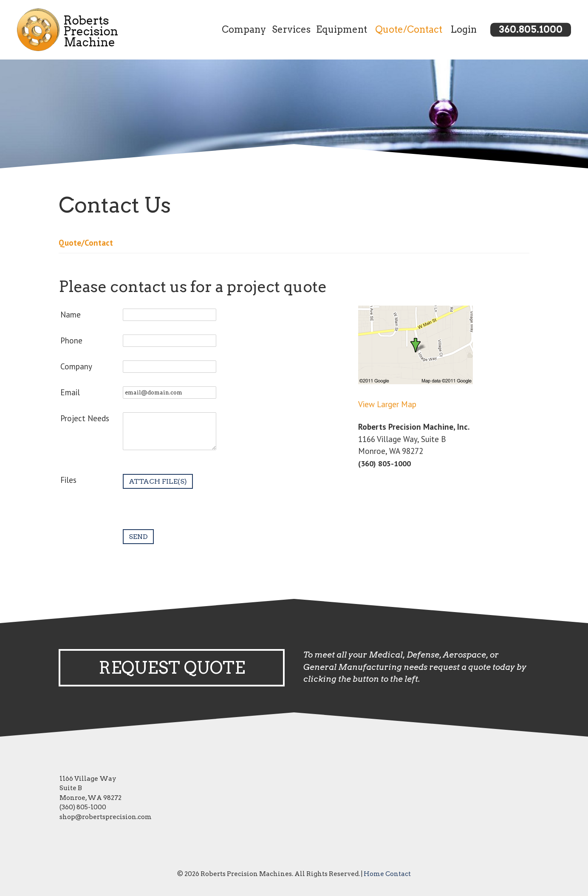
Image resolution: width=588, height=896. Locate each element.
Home (374, 874)
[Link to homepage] (78, 30)
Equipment (342, 29)
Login (464, 29)
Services (291, 29)
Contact (398, 874)
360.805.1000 (531, 29)
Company (244, 29)
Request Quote (172, 668)
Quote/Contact (409, 29)
